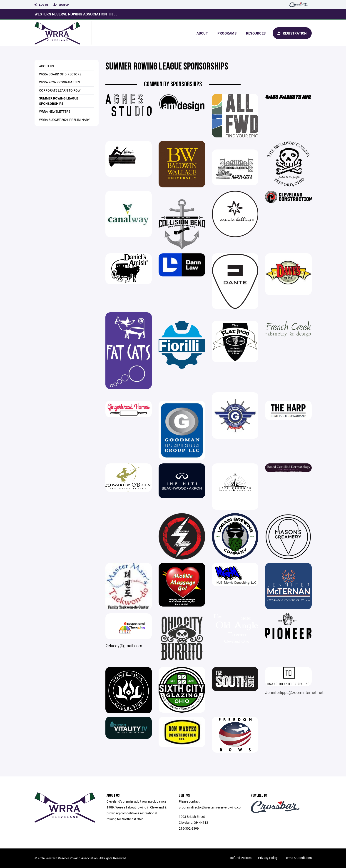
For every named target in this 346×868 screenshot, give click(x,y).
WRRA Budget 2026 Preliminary (64, 120)
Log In (41, 5)
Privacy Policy (268, 858)
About (202, 33)
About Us (46, 66)
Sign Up (61, 5)
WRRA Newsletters (55, 111)
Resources (256, 33)
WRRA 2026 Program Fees (60, 82)
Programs (227, 33)
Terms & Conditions (298, 858)
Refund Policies (241, 858)
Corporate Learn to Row (60, 90)
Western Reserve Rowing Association (71, 14)
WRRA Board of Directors (60, 74)
